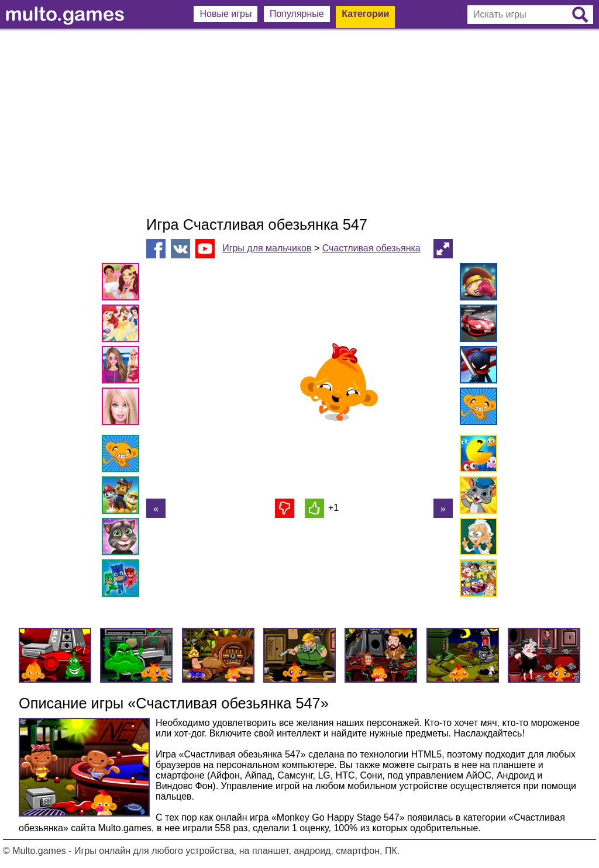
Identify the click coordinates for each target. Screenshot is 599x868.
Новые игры (226, 14)
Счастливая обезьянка (371, 248)
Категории (365, 14)
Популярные (297, 14)
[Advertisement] (299, 123)
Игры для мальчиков (267, 248)
